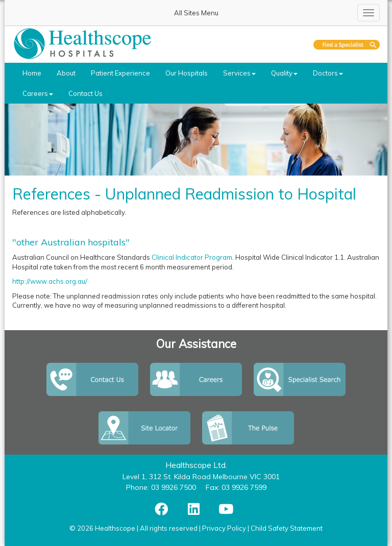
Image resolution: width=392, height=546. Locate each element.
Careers (38, 93)
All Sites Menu (196, 13)
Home (32, 73)
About (66, 73)
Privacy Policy (224, 528)
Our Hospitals (187, 73)
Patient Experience (120, 73)
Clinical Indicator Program (192, 257)
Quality (284, 73)
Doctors (328, 73)
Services (239, 73)
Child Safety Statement (287, 528)
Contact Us (85, 93)
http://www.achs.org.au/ (50, 281)
